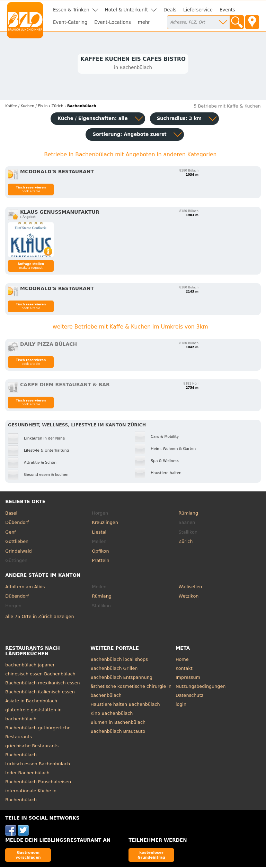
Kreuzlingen (105, 523)
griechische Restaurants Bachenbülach (32, 751)
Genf (10, 533)
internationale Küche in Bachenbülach (31, 796)
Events (227, 10)
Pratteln (100, 561)
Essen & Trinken (71, 10)
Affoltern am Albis (25, 587)
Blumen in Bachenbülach (118, 723)
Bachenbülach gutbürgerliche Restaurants (38, 733)
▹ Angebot (28, 218)
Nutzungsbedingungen (201, 687)
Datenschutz (189, 696)
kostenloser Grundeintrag (151, 856)
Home (182, 660)
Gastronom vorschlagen (28, 856)
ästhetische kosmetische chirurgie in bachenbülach (131, 692)
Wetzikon (189, 597)
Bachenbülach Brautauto (118, 732)
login (181, 705)
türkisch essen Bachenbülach (38, 765)
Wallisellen (190, 587)
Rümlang (188, 514)
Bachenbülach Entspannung (121, 678)
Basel (11, 514)
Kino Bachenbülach (112, 714)
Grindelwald (18, 552)
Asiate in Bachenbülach (31, 702)
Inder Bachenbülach (27, 774)
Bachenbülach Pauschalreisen (38, 783)
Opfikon (100, 552)
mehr (144, 22)
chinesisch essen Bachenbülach (40, 675)
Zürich (186, 542)
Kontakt (184, 669)
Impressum (188, 678)
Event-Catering (70, 22)
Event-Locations (113, 22)
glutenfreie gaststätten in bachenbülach (33, 715)
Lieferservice (198, 10)
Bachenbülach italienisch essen (40, 693)
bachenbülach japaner (30, 666)
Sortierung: (129, 135)
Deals (170, 10)
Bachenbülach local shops (119, 660)
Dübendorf (17, 523)
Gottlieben (17, 542)
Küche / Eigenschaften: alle (93, 119)
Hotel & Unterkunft (126, 10)
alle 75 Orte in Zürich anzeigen (39, 617)
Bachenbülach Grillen (114, 669)
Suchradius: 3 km (179, 119)
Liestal (99, 533)
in (26, 107)
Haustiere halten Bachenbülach (125, 705)
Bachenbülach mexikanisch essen (42, 684)
